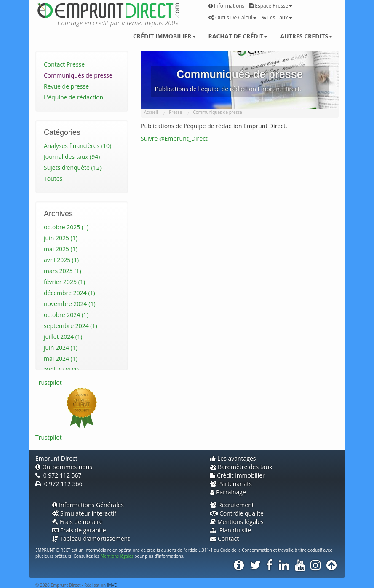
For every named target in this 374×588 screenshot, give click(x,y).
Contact (224, 538)
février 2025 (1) (64, 282)
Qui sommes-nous (64, 467)
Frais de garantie (79, 530)
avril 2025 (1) (61, 260)
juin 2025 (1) (61, 238)
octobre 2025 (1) (66, 227)
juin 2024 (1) (61, 348)
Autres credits (306, 36)
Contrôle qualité (237, 513)
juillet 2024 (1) (63, 337)
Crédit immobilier (164, 36)
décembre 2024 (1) (69, 293)
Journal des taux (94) (72, 157)
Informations (226, 6)
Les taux (277, 17)
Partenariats (231, 484)
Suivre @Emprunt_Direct (174, 138)
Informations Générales (88, 505)
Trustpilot (49, 383)
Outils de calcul (232, 17)
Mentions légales (237, 522)
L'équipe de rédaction (73, 97)
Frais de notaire (77, 522)
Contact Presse (64, 64)
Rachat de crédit (238, 36)
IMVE (112, 585)
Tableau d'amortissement (91, 538)
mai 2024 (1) (61, 358)
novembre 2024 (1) (70, 304)
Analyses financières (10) (77, 146)
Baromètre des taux (241, 467)
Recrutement (232, 505)
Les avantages (233, 458)
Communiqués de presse (78, 75)
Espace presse (271, 6)
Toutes (53, 179)
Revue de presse (66, 86)
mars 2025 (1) (63, 271)
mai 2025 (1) (61, 249)
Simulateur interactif (84, 513)
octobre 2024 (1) (66, 315)
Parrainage (228, 492)
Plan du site (231, 530)
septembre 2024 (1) (71, 326)
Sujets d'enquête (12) (73, 168)
